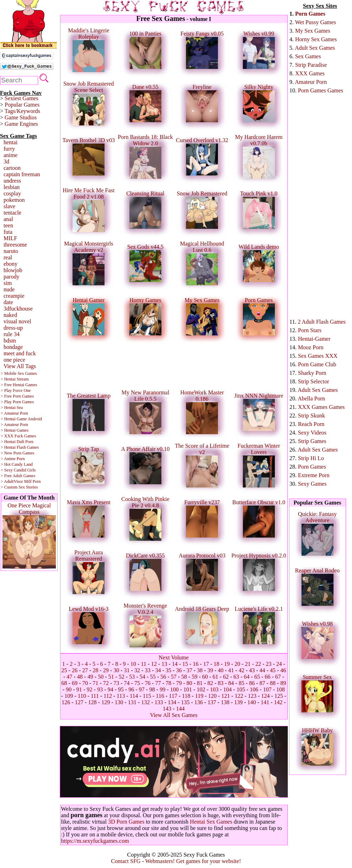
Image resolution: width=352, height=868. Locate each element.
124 (266, 696)
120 (212, 696)
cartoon (12, 168)
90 (69, 689)
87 (262, 683)
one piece (14, 360)
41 (231, 670)
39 (210, 670)
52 (122, 677)
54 (143, 677)
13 (164, 664)
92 (90, 689)
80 (189, 683)
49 (90, 677)
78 (169, 683)
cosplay (12, 193)
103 (214, 689)
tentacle (12, 213)
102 (201, 689)
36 (179, 670)
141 (265, 702)
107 (267, 689)
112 (108, 696)
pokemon (14, 200)
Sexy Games (312, 484)
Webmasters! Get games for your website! (193, 861)
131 (132, 702)
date (8, 302)
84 (231, 683)
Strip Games (312, 441)
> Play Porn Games (17, 402)
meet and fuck (20, 353)
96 (131, 689)
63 (236, 677)
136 (198, 702)
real (8, 257)
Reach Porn (311, 424)
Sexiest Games (22, 98)
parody (11, 277)
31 (127, 670)
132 (145, 702)
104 (228, 689)
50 (101, 677)
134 (172, 702)
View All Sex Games (174, 715)
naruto (11, 251)
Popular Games (22, 105)
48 (80, 677)
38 (200, 670)
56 (163, 677)
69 (75, 683)
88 (273, 683)
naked (10, 315)
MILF (10, 238)
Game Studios (21, 117)
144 (180, 709)
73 (116, 683)
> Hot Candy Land (17, 464)
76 (148, 683)
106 (254, 689)
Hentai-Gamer (314, 339)
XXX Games (310, 73)
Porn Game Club (317, 364)
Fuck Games (25, 436)
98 (152, 689)
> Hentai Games (15, 430)
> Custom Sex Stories (19, 487)
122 (239, 696)
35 (169, 670)
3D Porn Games (126, 822)
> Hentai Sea (12, 408)
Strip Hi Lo (311, 458)
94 (111, 689)
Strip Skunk (311, 416)
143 (167, 709)
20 (238, 664)
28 (96, 670)
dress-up (13, 328)
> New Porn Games (17, 453)
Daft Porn (25, 442)
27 (85, 670)
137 (212, 702)
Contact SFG (126, 861)
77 (158, 683)
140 (252, 702)
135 (185, 702)
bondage (13, 347)
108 (281, 689)
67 (278, 677)
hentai (10, 142)
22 (258, 664)
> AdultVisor (12, 481)
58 (184, 677)
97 (142, 689)
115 (147, 696)
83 (220, 683)
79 (179, 683)
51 (111, 677)
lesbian (12, 187)
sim (8, 283)
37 (189, 670)
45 (273, 670)
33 (148, 670)
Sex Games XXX (318, 356)
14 (175, 664)
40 (220, 670)
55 (153, 677)
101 (188, 689)
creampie (14, 296)
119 (199, 696)
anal (8, 219)
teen (8, 225)
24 (279, 664)
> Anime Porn (13, 459)
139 (238, 702)
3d (6, 161)
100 (174, 689)
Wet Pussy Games (316, 22)
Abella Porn (311, 398)
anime (10, 155)
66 (267, 677)
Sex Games (308, 56)
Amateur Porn (311, 82)
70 (85, 683)
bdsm (10, 341)
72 (106, 683)
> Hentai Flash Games (20, 447)
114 (134, 696)
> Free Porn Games (17, 396)
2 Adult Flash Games (322, 322)
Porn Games (310, 14)
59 (194, 677)
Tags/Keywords (22, 111)
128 (92, 702)
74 (127, 683)
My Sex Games (313, 31)
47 (69, 677)
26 (75, 670)
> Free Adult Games (18, 476)
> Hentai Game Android (21, 419)
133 (159, 702)
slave (9, 206)
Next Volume (174, 657)
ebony (10, 264)
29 (106, 670)
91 (79, 689)
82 (210, 683)
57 (174, 677)
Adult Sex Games (315, 48)
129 (106, 702)
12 (154, 664)
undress (12, 181)
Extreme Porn (314, 475)
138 (225, 702)
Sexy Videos (312, 433)
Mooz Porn (311, 347)
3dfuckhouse (18, 309)
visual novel (17, 321)
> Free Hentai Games (19, 385)
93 (100, 689)
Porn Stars (310, 330)
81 (200, 683)
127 (79, 702)
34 (158, 670)
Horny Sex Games (316, 39)
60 (205, 677)
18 (217, 664)
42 (241, 670)
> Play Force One (16, 390)
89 (283, 683)
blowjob (13, 270)
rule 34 (12, 334)
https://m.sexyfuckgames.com (95, 841)
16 (196, 664)
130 (119, 702)
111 (95, 696)
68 (64, 683)
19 (227, 664)
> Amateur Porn (14, 413)
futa (8, 232)
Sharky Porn (312, 373)
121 (226, 696)
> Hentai (8, 442)
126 (66, 702)
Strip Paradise (311, 65)
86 (252, 683)
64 (247, 677)
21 (248, 664)
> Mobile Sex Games (19, 373)
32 (137, 670)
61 (215, 677)
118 (186, 696)
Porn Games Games (321, 90)
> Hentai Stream (15, 379)
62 (226, 677)
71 (96, 683)
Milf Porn (32, 481)
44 (262, 670)
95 (121, 689)
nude (9, 289)
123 (252, 696)
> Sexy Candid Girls (18, 470)
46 (283, 670)
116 (160, 696)
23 (268, 664)
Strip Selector (314, 381)
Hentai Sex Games (211, 822)
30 (116, 670)
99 (162, 689)
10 (133, 664)
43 (252, 670)
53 (132, 677)
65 (257, 677)
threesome (15, 245)
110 (82, 696)
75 (137, 683)
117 (173, 696)
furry (9, 149)
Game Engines (21, 124)
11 (143, 664)
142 (278, 702)
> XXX (7, 436)
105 (241, 689)
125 (279, 696)
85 (241, 683)
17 (206, 664)
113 (121, 696)
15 (185, 664)
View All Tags (20, 366)
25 (64, 670)
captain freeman (22, 174)
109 (69, 696)
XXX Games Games (321, 407)
